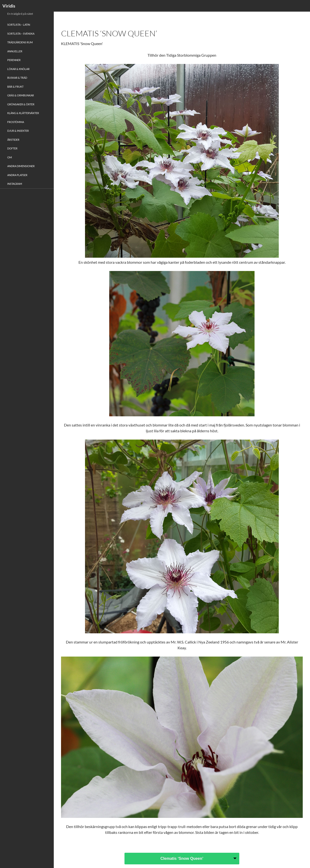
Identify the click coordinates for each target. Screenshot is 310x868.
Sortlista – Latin (19, 25)
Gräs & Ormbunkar (21, 95)
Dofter (12, 148)
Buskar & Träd (17, 78)
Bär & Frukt (15, 87)
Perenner (14, 60)
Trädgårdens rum (20, 42)
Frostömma (16, 122)
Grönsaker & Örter (21, 104)
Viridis (9, 6)
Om (10, 157)
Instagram (15, 184)
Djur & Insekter (18, 131)
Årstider (13, 140)
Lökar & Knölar (18, 69)
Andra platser (17, 175)
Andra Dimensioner (21, 166)
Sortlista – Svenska (21, 34)
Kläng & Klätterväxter (23, 113)
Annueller (15, 51)
